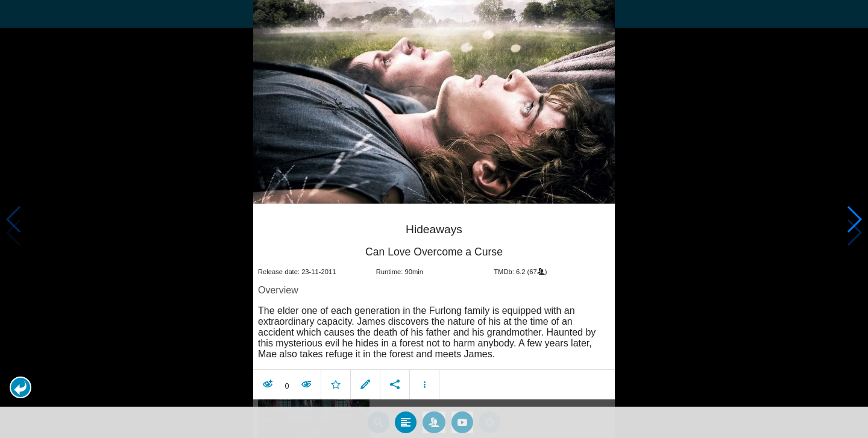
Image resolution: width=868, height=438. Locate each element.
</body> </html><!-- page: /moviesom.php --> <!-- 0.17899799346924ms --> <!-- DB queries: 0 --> (434, 219)
